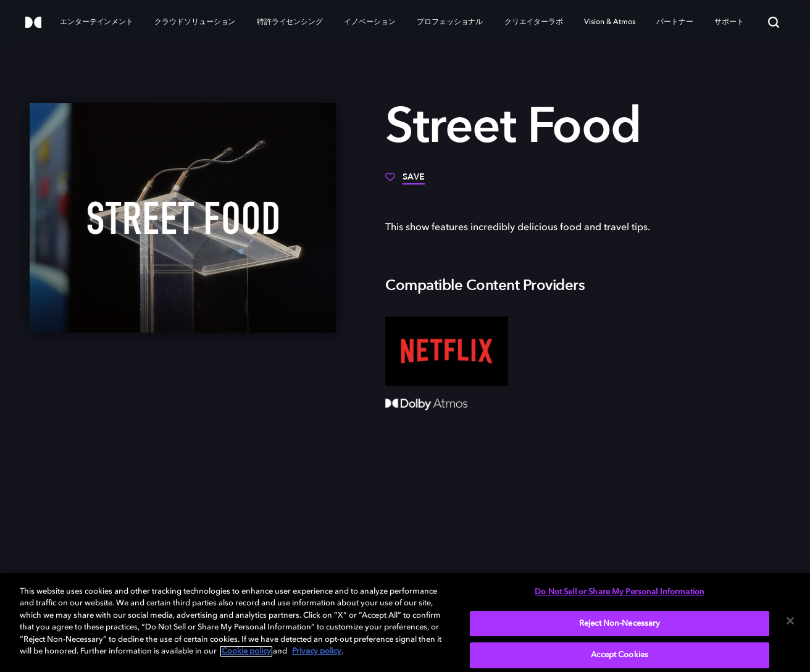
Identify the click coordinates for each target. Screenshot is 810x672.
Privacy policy (317, 651)
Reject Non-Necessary (620, 624)
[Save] (405, 181)
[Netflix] (447, 351)
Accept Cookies (620, 655)
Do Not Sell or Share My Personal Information (620, 592)
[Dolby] (33, 23)
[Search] (774, 22)
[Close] (790, 621)
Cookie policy (246, 651)
